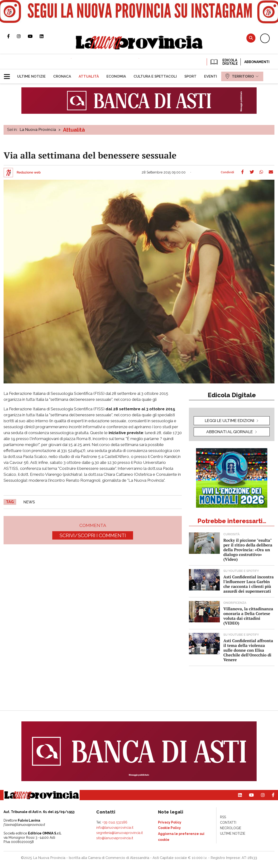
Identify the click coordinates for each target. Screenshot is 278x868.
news (29, 502)
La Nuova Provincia (38, 129)
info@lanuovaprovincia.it (115, 828)
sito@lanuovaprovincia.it (115, 838)
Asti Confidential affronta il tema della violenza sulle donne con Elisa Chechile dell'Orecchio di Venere (248, 650)
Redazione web (29, 173)
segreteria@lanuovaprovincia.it (120, 833)
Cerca (251, 38)
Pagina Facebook (12, 36)
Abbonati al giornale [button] (230, 432)
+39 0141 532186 (115, 822)
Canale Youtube (34, 36)
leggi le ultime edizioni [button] (230, 421)
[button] (9, 74)
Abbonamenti (257, 62)
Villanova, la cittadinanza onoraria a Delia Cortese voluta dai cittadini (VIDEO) (248, 616)
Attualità (74, 130)
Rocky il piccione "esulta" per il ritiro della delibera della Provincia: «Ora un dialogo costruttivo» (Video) (248, 550)
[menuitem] (31, 76)
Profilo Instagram (22, 36)
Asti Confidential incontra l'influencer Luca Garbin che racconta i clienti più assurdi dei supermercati (249, 584)
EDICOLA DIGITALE (224, 62)
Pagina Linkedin (45, 36)
